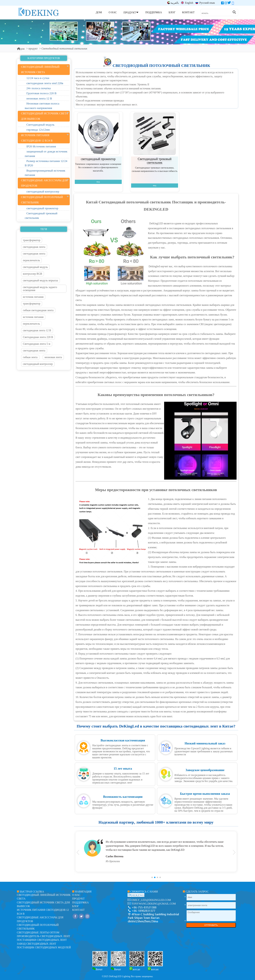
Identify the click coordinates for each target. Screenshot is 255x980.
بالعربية (173, 3)
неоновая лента (53, 357)
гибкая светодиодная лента (38, 310)
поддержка (81, 902)
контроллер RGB (33, 274)
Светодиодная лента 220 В (38, 337)
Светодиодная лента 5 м (37, 344)
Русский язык (205, 3)
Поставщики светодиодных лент (42, 940)
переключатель (32, 260)
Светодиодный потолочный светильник (161, 66)
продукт (33, 49)
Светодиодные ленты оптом (38, 932)
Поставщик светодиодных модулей (44, 947)
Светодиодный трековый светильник (154, 161)
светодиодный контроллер (38, 364)
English (187, 3)
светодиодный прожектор (98, 159)
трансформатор (32, 240)
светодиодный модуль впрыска (40, 280)
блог (76, 906)
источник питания (33, 297)
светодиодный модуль (35, 267)
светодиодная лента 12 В (37, 330)
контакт (78, 910)
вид (98, 182)
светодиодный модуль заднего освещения (40, 289)
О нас (76, 895)
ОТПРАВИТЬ (211, 925)
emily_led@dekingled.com (151, 900)
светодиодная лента (34, 247)
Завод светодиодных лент (37, 944)
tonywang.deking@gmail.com (154, 904)
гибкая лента (30, 357)
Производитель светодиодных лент (44, 936)
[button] (152, 877)
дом (21, 49)
